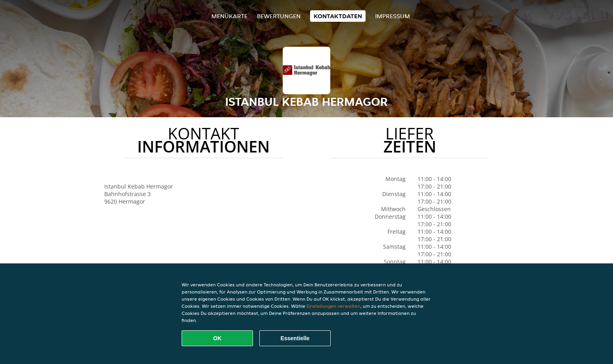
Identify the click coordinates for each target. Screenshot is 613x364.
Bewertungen (279, 16)
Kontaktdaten (338, 16)
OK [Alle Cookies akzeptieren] (217, 338)
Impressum (393, 16)
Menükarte (229, 16)
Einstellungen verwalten (333, 306)
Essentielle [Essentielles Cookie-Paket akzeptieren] (295, 338)
